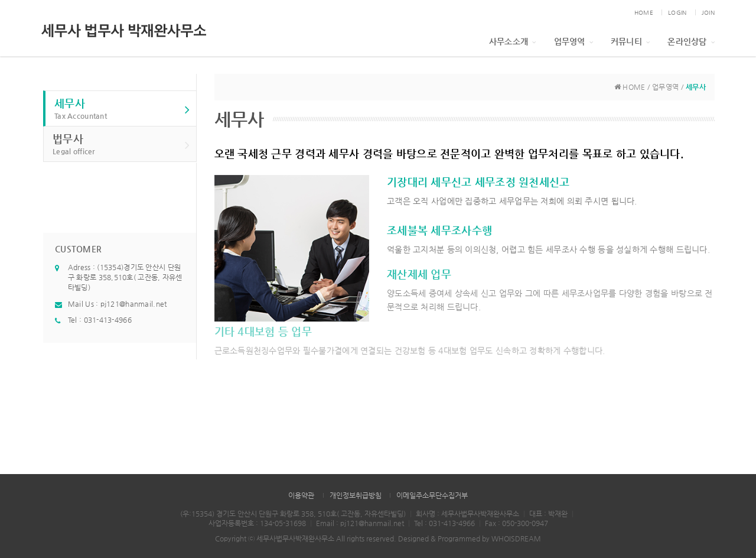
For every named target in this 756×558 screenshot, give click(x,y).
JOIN (708, 13)
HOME (644, 13)
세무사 (122, 109)
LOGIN (677, 13)
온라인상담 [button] (691, 41)
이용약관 (301, 495)
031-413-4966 (108, 320)
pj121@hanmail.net (134, 304)
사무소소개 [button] (513, 41)
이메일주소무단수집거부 (432, 495)
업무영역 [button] (573, 41)
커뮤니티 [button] (630, 41)
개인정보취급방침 (356, 495)
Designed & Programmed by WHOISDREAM (470, 538)
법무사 (121, 145)
